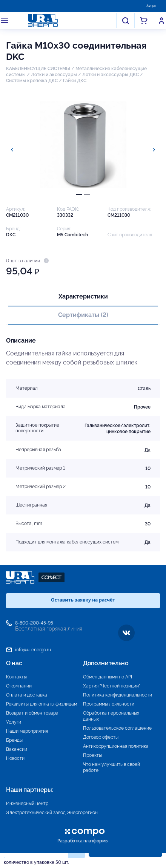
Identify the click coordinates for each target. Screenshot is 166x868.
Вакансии (17, 749)
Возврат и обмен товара (32, 713)
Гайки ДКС (75, 81)
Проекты (92, 755)
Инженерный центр (27, 804)
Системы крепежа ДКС (32, 81)
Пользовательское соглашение (117, 728)
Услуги (14, 722)
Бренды (14, 740)
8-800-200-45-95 (34, 623)
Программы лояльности (109, 704)
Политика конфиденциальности (118, 695)
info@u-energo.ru (33, 650)
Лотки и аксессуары (54, 75)
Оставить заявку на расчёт (83, 600)
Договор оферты (101, 737)
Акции (151, 6)
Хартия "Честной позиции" (112, 686)
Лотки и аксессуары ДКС (111, 75)
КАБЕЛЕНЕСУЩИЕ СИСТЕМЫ (38, 69)
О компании (19, 686)
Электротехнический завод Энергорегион (52, 813)
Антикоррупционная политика (116, 746)
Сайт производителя (130, 235)
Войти (161, 21)
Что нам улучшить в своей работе (111, 767)
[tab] (79, 195)
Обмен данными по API (108, 677)
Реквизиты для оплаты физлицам (41, 704)
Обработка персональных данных (111, 716)
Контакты (16, 677)
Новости (15, 758)
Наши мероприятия (27, 731)
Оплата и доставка (27, 695)
